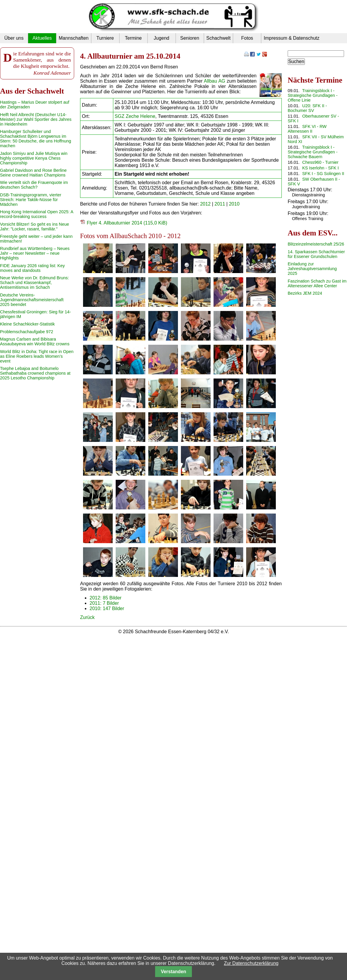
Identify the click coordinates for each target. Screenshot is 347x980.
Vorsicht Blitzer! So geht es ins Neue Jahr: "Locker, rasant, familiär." (35, 227)
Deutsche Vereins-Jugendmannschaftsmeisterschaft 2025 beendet (32, 300)
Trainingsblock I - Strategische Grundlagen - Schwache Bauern (313, 152)
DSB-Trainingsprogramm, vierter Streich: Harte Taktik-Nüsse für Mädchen (31, 200)
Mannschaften (74, 38)
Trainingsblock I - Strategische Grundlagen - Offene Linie (313, 95)
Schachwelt (219, 38)
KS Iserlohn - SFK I (320, 168)
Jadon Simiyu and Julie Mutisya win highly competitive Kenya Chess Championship (34, 158)
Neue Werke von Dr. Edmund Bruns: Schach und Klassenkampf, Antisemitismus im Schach (35, 283)
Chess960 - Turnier (320, 162)
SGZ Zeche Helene (135, 116)
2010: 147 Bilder (107, 608)
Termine (133, 38)
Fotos (247, 38)
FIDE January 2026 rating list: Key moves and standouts (32, 268)
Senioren (190, 38)
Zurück (87, 617)
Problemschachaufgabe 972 (27, 332)
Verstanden (173, 972)
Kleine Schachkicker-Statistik (27, 324)
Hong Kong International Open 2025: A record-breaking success (36, 214)
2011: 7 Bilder (104, 603)
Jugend (161, 38)
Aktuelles (42, 38)
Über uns (14, 38)
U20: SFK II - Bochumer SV (307, 108)
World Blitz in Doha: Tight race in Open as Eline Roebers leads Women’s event (37, 356)
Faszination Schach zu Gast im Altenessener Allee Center (317, 283)
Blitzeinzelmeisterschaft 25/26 (316, 244)
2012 (206, 204)
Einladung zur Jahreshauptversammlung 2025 (312, 269)
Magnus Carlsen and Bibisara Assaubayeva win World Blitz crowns (35, 341)
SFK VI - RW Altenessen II (307, 129)
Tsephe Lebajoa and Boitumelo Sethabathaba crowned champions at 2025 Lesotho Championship (35, 373)
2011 (220, 204)
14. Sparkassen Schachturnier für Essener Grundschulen (316, 254)
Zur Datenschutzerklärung (251, 963)
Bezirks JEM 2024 (305, 293)
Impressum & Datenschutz (292, 38)
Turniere (105, 38)
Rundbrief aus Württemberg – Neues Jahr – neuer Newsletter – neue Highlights (35, 253)
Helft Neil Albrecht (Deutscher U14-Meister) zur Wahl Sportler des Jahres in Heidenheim (36, 119)
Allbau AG (214, 81)
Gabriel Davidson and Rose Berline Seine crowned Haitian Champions (33, 173)
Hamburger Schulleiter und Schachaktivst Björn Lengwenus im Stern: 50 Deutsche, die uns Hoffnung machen (36, 139)
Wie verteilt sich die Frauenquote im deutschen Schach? (34, 185)
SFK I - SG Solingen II (323, 174)
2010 (234, 204)
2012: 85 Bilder (106, 598)
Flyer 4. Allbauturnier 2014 (127, 223)
